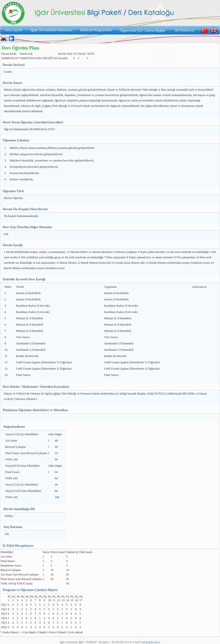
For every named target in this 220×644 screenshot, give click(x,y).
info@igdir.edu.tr (151, 642)
